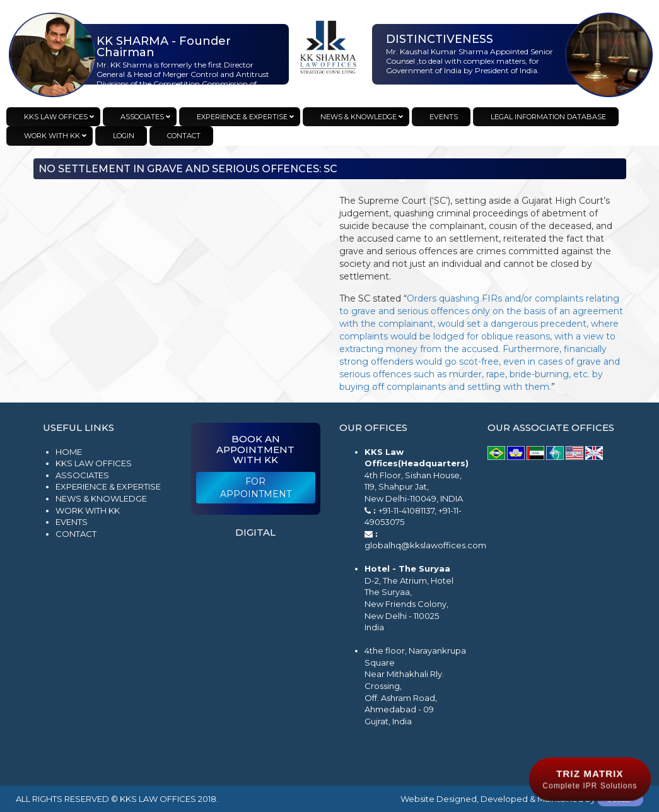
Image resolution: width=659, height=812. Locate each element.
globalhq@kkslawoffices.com (425, 545)
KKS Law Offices (94, 463)
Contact (76, 534)
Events (72, 522)
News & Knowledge (101, 498)
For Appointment (256, 488)
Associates (82, 475)
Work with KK (88, 510)
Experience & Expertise (108, 486)
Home (69, 452)
